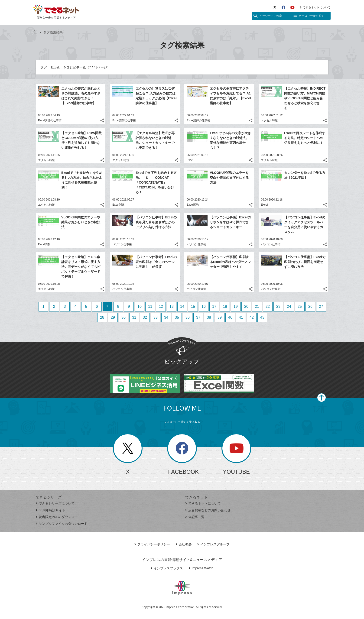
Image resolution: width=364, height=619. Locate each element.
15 (193, 306)
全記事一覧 (195, 517)
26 (310, 306)
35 (177, 317)
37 (198, 317)
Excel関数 (119, 205)
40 (230, 317)
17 (214, 306)
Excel (190, 160)
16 (204, 306)
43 (262, 317)
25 (300, 306)
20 (246, 306)
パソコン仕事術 (122, 244)
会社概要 (184, 544)
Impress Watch (201, 568)
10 (140, 306)
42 (252, 317)
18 (225, 306)
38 (209, 317)
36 (188, 317)
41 (241, 317)
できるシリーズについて (55, 503)
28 (102, 317)
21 (257, 306)
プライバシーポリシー (152, 544)
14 (182, 306)
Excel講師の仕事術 (50, 120)
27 (321, 306)
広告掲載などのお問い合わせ (208, 510)
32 (145, 317)
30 (123, 317)
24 (289, 306)
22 (268, 306)
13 (172, 306)
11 (150, 306)
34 (166, 317)
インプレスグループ (213, 544)
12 (161, 306)
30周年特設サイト (50, 510)
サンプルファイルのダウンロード (62, 524)
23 (278, 306)
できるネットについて (315, 7)
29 (113, 317)
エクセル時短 (269, 120)
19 (236, 306)
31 (134, 317)
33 (156, 317)
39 (220, 317)
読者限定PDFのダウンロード (58, 517)
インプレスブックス (167, 568)
